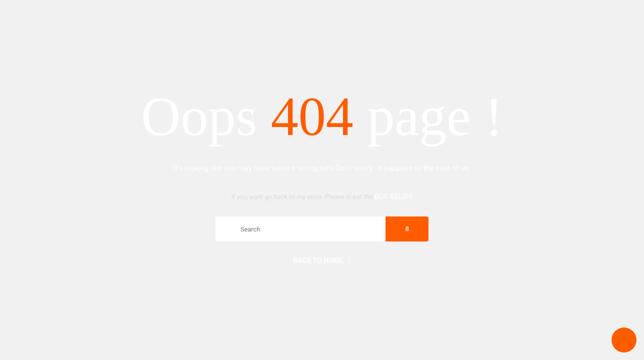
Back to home (322, 260)
